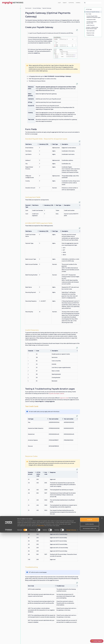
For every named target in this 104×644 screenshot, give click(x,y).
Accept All (90, 631)
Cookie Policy (41, 637)
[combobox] (93, 3)
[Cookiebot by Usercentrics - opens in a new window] (9, 641)
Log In (59, 3)
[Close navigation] (20, 8)
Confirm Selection (90, 635)
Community (71, 3)
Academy (78, 3)
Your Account (28, 8)
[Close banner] (102, 630)
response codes (64, 398)
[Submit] (85, 3)
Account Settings (37, 8)
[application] (97, 641)
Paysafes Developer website (56, 394)
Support (65, 3)
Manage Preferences (71, 641)
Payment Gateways (47, 8)
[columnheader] (32, 144)
